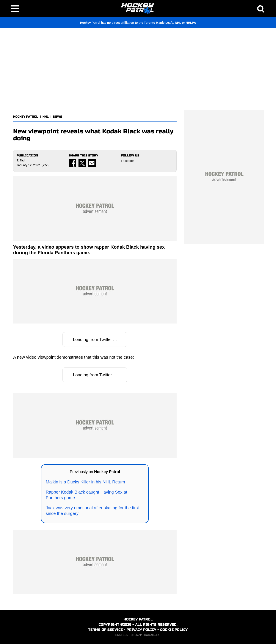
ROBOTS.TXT (153, 635)
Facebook (128, 161)
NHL (46, 117)
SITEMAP (136, 635)
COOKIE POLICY (174, 630)
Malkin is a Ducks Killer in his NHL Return (85, 482)
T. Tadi (21, 160)
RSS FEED (122, 635)
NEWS (58, 117)
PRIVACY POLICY (141, 630)
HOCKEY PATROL (26, 117)
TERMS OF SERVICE (105, 630)
